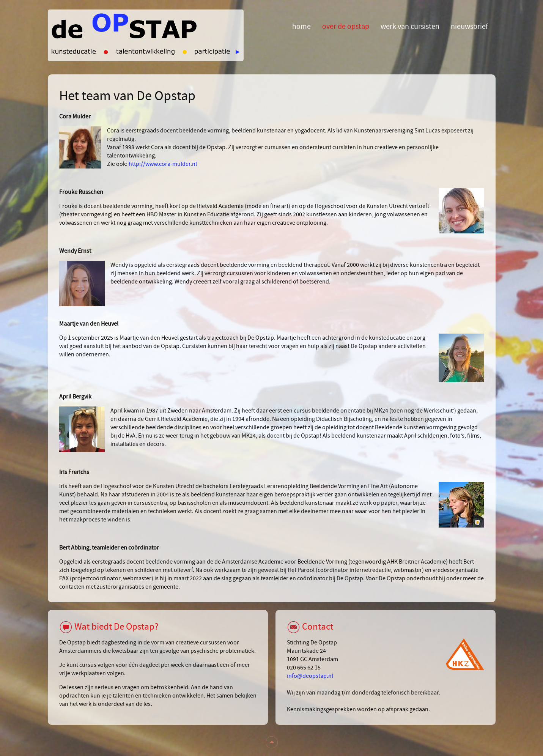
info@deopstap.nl (310, 676)
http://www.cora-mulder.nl (163, 164)
